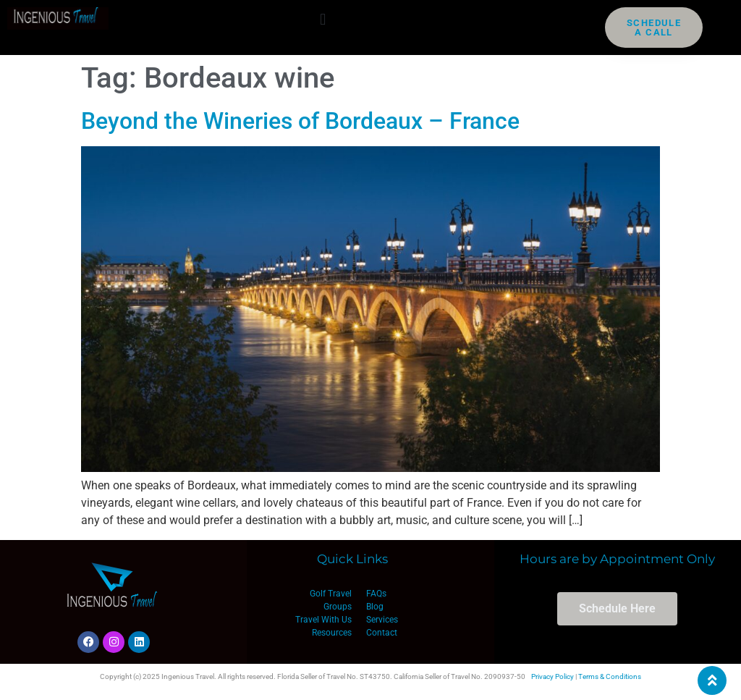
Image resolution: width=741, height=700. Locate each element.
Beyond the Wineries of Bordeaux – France (300, 121)
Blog (375, 607)
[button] (323, 19)
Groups (338, 607)
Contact (382, 633)
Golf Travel (331, 594)
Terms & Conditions (610, 676)
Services (382, 620)
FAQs (376, 594)
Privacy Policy (552, 676)
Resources (332, 633)
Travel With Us (323, 620)
